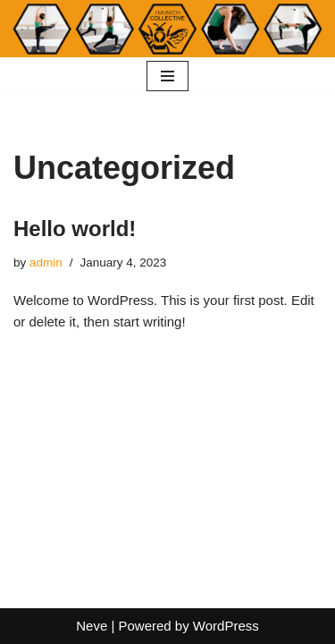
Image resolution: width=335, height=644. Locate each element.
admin (46, 263)
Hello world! (75, 229)
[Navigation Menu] (167, 76)
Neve (92, 626)
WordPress (226, 626)
